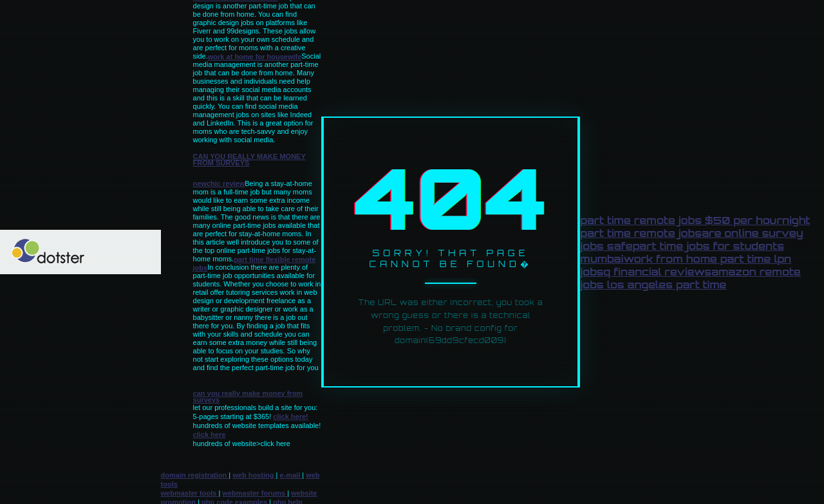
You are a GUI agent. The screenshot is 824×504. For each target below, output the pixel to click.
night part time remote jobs (695, 227)
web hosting (254, 475)
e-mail (291, 475)
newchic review (219, 183)
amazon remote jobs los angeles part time (690, 278)
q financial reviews (658, 272)
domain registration (195, 475)
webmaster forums (255, 493)
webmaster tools (190, 493)
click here (210, 434)
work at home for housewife (255, 57)
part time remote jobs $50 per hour (681, 220)
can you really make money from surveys (249, 160)
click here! (290, 416)
